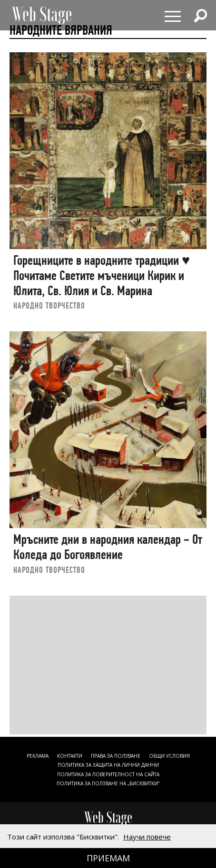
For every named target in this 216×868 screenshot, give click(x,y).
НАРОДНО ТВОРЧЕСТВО (49, 305)
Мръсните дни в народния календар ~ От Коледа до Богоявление (108, 547)
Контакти (70, 756)
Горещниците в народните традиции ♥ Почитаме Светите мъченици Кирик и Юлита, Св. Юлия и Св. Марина (102, 275)
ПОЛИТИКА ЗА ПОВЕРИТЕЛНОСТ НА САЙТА (108, 774)
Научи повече (147, 837)
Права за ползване (116, 756)
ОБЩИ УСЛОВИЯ (169, 756)
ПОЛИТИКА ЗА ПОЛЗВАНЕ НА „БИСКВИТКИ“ (108, 783)
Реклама (38, 756)
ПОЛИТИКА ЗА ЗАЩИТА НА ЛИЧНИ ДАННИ (108, 765)
